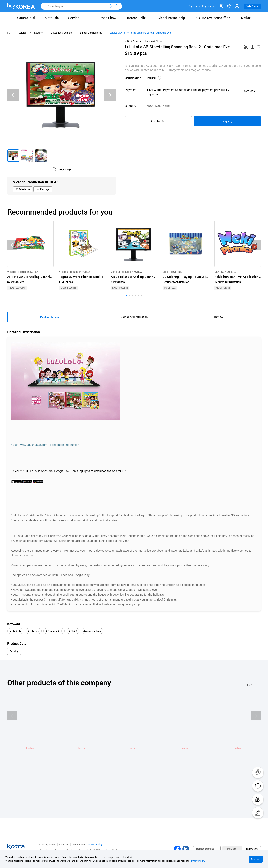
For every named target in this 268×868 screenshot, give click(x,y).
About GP (64, 844)
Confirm (256, 859)
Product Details (50, 317)
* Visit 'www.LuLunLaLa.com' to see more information (45, 445)
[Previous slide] (13, 95)
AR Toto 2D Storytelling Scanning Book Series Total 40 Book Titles (30, 277)
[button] (127, 296)
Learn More (249, 91)
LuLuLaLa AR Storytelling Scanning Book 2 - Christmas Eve (140, 33)
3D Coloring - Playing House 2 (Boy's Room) (186, 277)
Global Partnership (171, 18)
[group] (13, 156)
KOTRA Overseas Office (213, 18)
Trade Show (108, 18)
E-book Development (91, 33)
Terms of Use (78, 844)
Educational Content (61, 33)
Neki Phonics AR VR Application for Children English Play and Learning (238, 277)
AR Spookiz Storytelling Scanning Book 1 (134, 277)
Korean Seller (137, 18)
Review (219, 317)
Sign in (193, 6)
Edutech (39, 33)
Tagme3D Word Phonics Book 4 (81, 277)
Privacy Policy (95, 844)
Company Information (134, 317)
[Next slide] (110, 95)
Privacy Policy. (197, 861)
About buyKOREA (47, 844)
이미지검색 (116, 6)
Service (22, 33)
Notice (246, 18)
